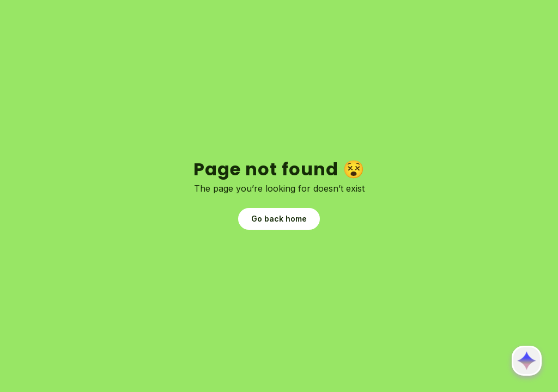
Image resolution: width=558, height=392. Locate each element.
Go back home (279, 219)
